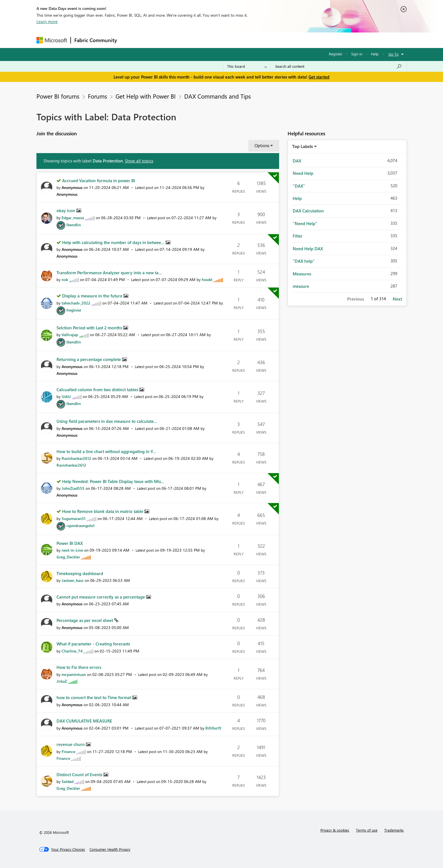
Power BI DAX (70, 543)
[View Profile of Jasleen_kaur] (73, 580)
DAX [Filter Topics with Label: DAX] (297, 161)
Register (336, 54)
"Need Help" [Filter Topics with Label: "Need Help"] (305, 223)
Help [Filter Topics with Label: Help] (297, 198)
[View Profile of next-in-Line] (72, 550)
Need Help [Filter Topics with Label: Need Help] (303, 173)
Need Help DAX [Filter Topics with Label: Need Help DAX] (308, 249)
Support (274, 40)
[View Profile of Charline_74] (72, 651)
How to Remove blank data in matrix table (103, 511)
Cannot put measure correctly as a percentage (101, 597)
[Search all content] (339, 66)
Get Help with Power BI (146, 96)
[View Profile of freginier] (74, 310)
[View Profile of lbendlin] (74, 225)
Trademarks (394, 830)
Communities (203, 40)
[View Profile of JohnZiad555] (73, 488)
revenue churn (71, 744)
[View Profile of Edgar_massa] (73, 218)
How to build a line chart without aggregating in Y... (106, 451)
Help (375, 54)
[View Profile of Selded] (68, 781)
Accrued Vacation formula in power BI (99, 180)
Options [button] (262, 145)
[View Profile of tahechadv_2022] (76, 303)
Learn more (47, 21)
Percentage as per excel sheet (85, 620)
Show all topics (139, 161)
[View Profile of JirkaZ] (62, 681)
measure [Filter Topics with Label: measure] (301, 286)
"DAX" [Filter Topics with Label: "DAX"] (299, 186)
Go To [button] (394, 54)
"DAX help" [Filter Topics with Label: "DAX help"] (304, 261)
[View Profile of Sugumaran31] (74, 518)
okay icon (66, 210)
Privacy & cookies (335, 830)
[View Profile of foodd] (207, 279)
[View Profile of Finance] (68, 751)
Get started (319, 77)
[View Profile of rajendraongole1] (81, 526)
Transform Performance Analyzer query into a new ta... (109, 273)
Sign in (357, 54)
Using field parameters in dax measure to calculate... (107, 421)
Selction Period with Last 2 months (90, 328)
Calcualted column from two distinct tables (98, 390)
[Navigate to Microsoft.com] (52, 40)
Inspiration (155, 40)
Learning (250, 40)
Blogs (228, 40)
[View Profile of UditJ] (66, 396)
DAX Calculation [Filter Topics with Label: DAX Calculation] (308, 211)
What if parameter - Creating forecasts (93, 644)
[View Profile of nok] (65, 279)
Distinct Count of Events (80, 775)
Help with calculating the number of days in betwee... (114, 242)
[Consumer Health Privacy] (110, 849)
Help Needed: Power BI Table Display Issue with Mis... (113, 481)
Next (397, 299)
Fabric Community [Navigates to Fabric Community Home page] (96, 40)
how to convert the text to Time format (94, 697)
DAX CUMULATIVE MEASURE (84, 721)
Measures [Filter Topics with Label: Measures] (302, 274)
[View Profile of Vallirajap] (70, 335)
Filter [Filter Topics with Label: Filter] (298, 236)
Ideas (178, 40)
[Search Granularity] (247, 66)
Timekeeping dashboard (80, 573)
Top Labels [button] (303, 146)
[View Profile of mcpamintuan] (74, 674)
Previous (356, 299)
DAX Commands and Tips (218, 96)
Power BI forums (58, 96)
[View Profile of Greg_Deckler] (68, 557)
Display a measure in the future (93, 296)
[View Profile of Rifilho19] (213, 728)
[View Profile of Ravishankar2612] (76, 458)
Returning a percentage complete (89, 359)
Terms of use (367, 830)
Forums (130, 40)
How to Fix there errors (79, 667)
